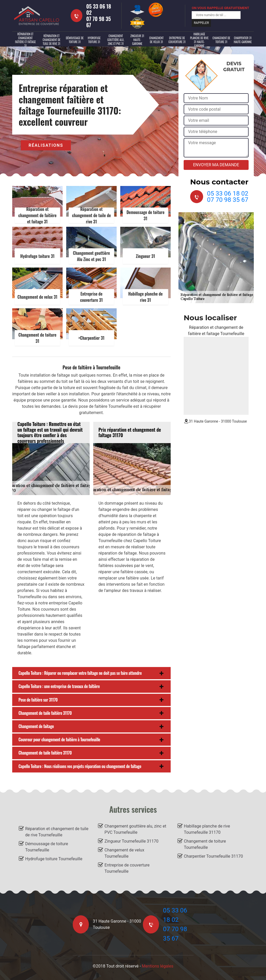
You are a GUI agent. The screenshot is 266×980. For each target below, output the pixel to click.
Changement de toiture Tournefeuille (205, 844)
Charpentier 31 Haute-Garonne (243, 40)
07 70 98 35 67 (99, 22)
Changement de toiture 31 (221, 40)
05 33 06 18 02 (99, 9)
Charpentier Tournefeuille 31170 (214, 856)
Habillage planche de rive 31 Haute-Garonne (199, 40)
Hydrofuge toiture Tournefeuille (54, 859)
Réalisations (46, 145)
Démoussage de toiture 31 (75, 40)
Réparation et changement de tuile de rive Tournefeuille (57, 832)
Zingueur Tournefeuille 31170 (131, 841)
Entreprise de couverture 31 (177, 40)
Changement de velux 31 (156, 40)
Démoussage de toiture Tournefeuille (47, 847)
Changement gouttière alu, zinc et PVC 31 (116, 40)
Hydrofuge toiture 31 (94, 40)
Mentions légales (158, 966)
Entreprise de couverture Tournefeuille (127, 868)
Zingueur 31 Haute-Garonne (137, 40)
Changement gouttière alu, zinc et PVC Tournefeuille (135, 829)
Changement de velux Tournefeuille (124, 853)
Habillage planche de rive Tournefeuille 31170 (207, 829)
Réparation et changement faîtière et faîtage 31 (25, 40)
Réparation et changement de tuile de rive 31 (51, 40)
